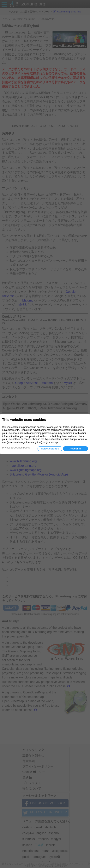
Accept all (75, 449)
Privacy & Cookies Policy (16, 448)
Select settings (50, 449)
